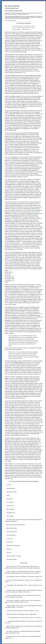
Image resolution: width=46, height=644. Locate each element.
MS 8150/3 (34, 215)
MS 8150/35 (17, 265)
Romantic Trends (34, 472)
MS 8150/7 (30, 172)
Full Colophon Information (10, 21)
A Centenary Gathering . (33, 374)
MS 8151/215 (27, 245)
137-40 (28, 127)
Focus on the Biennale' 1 (20, 108)
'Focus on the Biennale (32, 84)
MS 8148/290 (17, 140)
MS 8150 (9, 188)
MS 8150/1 (33, 160)
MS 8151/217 (35, 148)
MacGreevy (7, 217)
